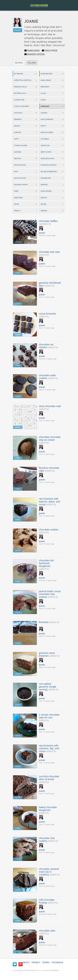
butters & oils (20, 93)
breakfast (45, 87)
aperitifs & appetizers (24, 80)
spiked (43, 204)
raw (16, 172)
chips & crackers (21, 106)
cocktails (18, 113)
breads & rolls (20, 87)
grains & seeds (47, 132)
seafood (44, 185)
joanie (42, 233)
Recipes (19, 63)
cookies (44, 113)
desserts (18, 119)
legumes (18, 152)
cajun (43, 93)
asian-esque (46, 80)
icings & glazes (21, 146)
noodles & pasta (48, 159)
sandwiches (46, 178)
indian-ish (45, 146)
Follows (32, 63)
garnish (18, 132)
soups (17, 204)
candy (43, 100)
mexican (18, 159)
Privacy (36, 963)
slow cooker (46, 191)
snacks (44, 198)
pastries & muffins (49, 165)
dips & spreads (47, 119)
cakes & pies (19, 100)
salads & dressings (49, 172)
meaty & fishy (46, 152)
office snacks (20, 165)
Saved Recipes (46, 74)
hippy (16, 139)
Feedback (57, 963)
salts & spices (20, 178)
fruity (43, 126)
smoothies (18, 198)
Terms (46, 963)
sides (16, 191)
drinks (17, 126)
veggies (44, 211)
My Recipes (18, 74)
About (26, 963)
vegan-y (17, 211)
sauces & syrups (21, 185)
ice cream (45, 139)
